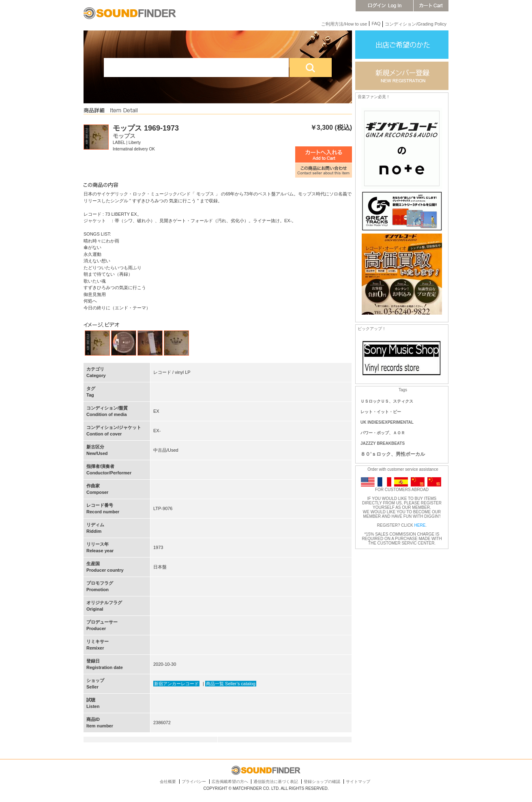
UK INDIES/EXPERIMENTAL (387, 422)
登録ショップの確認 (322, 782)
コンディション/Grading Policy (416, 24)
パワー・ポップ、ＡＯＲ (383, 433)
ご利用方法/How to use (344, 24)
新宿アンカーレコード (176, 684)
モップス (124, 136)
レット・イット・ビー (381, 412)
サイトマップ (358, 782)
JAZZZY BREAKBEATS (383, 443)
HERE (420, 525)
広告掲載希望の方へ (230, 782)
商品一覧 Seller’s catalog (231, 684)
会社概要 (168, 782)
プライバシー (194, 782)
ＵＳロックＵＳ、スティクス (387, 401)
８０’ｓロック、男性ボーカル (393, 454)
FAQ (376, 24)
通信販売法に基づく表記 (276, 782)
